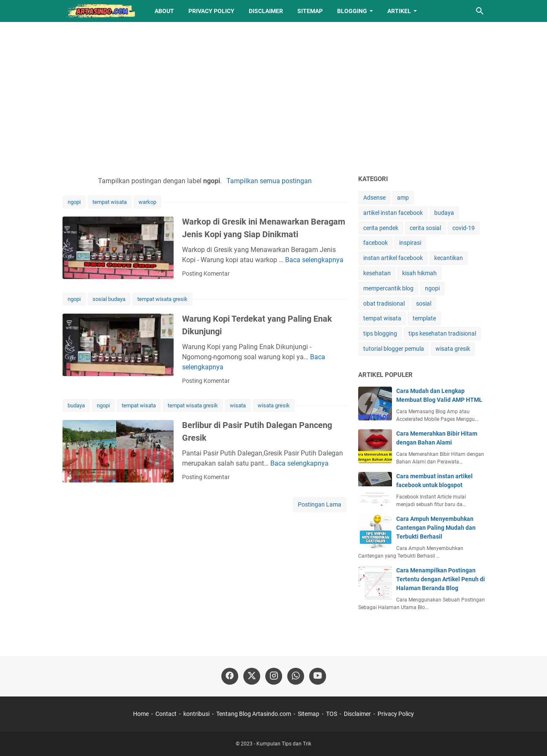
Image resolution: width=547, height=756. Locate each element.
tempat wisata (110, 202)
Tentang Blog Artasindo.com (254, 714)
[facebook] (230, 676)
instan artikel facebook (393, 258)
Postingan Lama (320, 504)
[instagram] (274, 676)
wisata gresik (274, 405)
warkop (147, 202)
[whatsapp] (296, 676)
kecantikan (449, 258)
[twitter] (252, 676)
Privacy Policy (211, 11)
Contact (166, 714)
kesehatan (377, 273)
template (424, 318)
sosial (424, 303)
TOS (332, 714)
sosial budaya (109, 299)
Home (141, 714)
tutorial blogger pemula (394, 349)
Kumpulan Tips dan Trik (284, 744)
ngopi (74, 202)
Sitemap (310, 11)
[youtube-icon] (318, 676)
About (164, 11)
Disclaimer (266, 11)
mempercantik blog (388, 288)
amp (403, 198)
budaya (76, 405)
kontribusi (196, 714)
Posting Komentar (206, 274)
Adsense (374, 198)
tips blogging (380, 333)
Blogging (352, 11)
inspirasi (410, 243)
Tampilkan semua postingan (269, 181)
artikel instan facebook (393, 213)
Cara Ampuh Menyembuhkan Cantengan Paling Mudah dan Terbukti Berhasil (436, 528)
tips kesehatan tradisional (442, 333)
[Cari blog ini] (480, 11)
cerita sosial (425, 228)
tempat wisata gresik (162, 299)
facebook (376, 243)
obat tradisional (384, 303)
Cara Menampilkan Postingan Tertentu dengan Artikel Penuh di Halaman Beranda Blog (441, 579)
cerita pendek (381, 228)
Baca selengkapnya (314, 260)
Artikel (399, 11)
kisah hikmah (419, 273)
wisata (238, 405)
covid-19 (464, 228)
